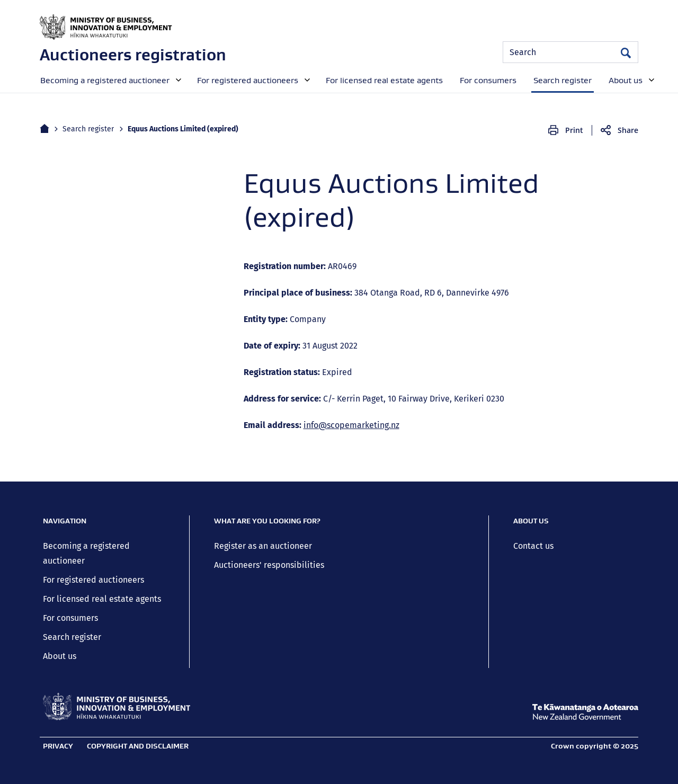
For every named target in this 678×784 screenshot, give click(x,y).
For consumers (70, 618)
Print (574, 130)
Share (628, 130)
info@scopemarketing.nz (351, 425)
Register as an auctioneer (263, 546)
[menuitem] (110, 79)
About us (60, 656)
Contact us (533, 546)
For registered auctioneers (93, 580)
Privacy (58, 746)
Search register (88, 129)
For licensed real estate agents (102, 599)
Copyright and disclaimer (138, 746)
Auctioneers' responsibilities (269, 565)
